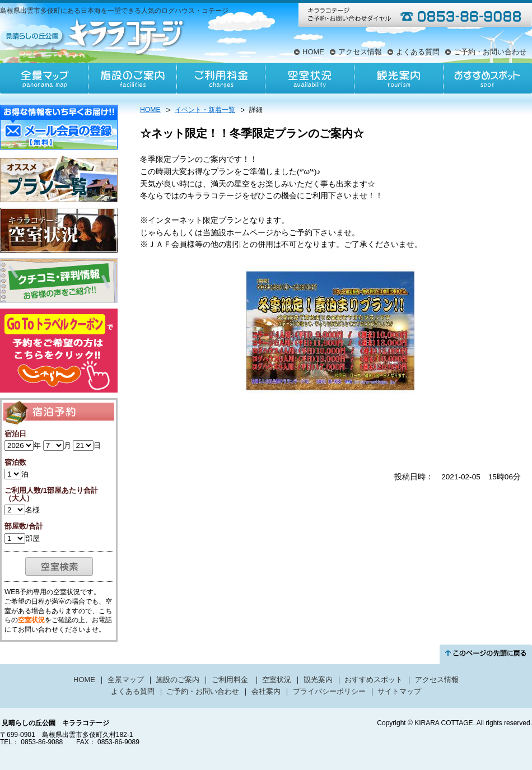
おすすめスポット (487, 78)
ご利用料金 (221, 78)
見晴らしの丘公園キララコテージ (93, 36)
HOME (313, 52)
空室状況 (310, 78)
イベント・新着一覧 (205, 110)
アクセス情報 (360, 52)
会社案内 (266, 691)
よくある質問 (418, 52)
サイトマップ (399, 691)
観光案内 (398, 78)
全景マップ (44, 78)
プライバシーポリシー (329, 691)
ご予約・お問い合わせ (490, 52)
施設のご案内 (133, 78)
